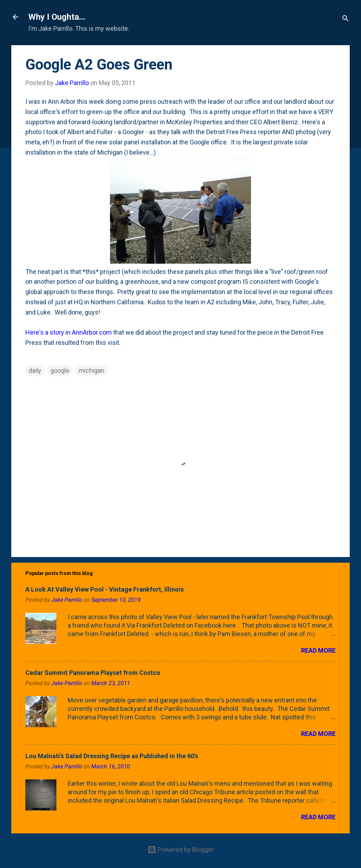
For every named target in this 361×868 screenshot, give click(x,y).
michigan (91, 370)
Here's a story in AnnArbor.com (69, 332)
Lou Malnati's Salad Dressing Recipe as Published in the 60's (112, 756)
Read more (318, 650)
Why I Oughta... (57, 17)
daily (35, 370)
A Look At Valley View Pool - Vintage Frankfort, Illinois (105, 589)
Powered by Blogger (181, 849)
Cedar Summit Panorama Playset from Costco (93, 673)
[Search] (345, 19)
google (60, 370)
